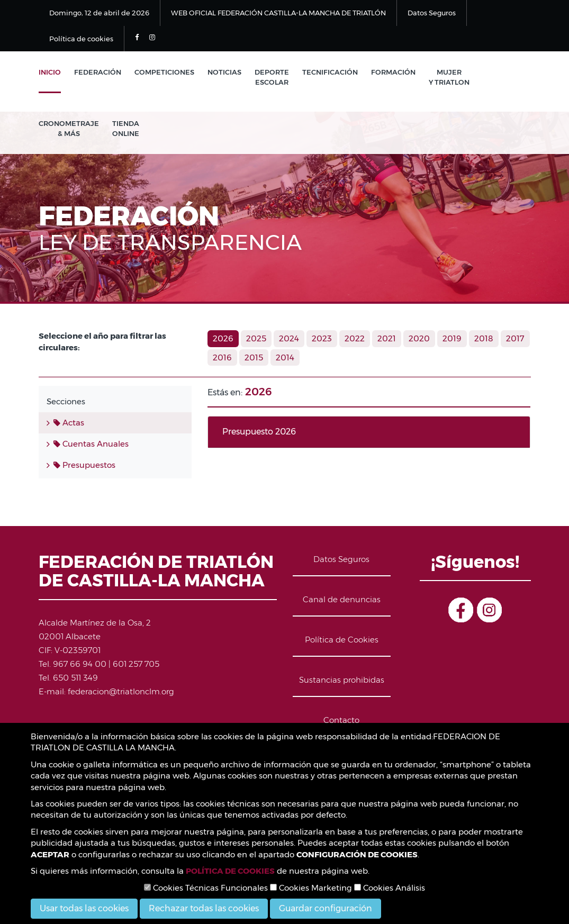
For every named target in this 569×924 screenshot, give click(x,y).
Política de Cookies (342, 640)
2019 (452, 338)
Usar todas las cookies (84, 908)
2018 (484, 338)
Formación (393, 72)
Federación (98, 72)
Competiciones (164, 72)
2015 (254, 357)
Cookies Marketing (311, 888)
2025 (256, 338)
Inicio (50, 72)
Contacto (341, 720)
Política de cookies (81, 39)
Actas (69, 423)
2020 (419, 338)
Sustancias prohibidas (342, 680)
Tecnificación (330, 72)
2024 (289, 338)
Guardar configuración (326, 908)
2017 (515, 338)
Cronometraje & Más (69, 128)
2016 (222, 357)
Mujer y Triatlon (449, 77)
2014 (285, 357)
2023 (322, 338)
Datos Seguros (432, 13)
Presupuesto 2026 (259, 432)
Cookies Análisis (390, 888)
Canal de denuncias (342, 599)
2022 (355, 338)
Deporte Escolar (272, 77)
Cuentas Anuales (91, 444)
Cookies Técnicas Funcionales (206, 888)
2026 (223, 338)
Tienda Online (126, 128)
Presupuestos (84, 465)
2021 (387, 338)
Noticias (224, 72)
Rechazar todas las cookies (204, 908)
